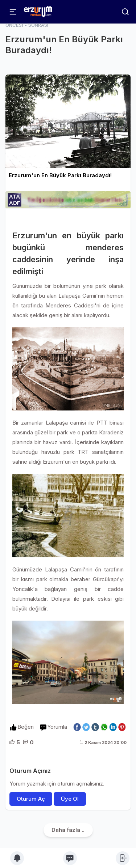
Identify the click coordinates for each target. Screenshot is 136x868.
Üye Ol (70, 799)
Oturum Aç (31, 799)
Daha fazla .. (68, 830)
